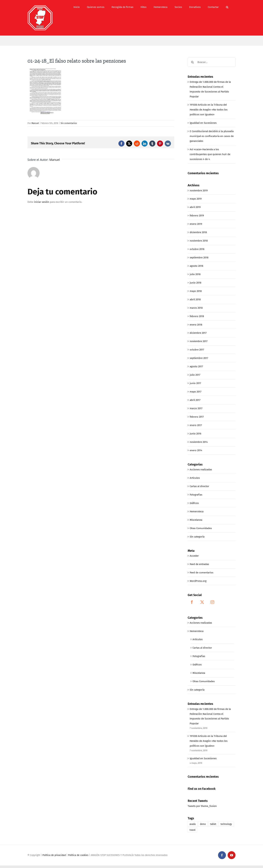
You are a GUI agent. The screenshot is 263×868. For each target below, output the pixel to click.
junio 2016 (195, 434)
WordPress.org (198, 581)
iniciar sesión (42, 202)
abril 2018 (195, 299)
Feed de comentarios (202, 573)
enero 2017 (196, 425)
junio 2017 (195, 383)
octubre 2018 (197, 249)
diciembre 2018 (198, 232)
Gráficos (194, 503)
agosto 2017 (196, 366)
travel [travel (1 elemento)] (192, 830)
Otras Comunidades (201, 528)
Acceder (194, 556)
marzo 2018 (196, 308)
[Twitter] (202, 602)
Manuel (35, 123)
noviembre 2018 (199, 241)
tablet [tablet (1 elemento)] (213, 824)
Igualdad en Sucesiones (203, 123)
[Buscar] (192, 62)
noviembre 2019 (199, 191)
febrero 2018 (197, 316)
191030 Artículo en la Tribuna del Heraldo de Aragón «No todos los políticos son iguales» (209, 110)
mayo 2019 (196, 199)
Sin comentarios (69, 123)
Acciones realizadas (201, 470)
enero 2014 (196, 450)
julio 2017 (195, 375)
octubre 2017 (197, 350)
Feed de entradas (199, 564)
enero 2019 (196, 224)
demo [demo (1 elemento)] (203, 824)
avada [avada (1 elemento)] (193, 824)
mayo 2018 (196, 291)
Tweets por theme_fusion (202, 806)
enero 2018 (196, 325)
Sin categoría (197, 537)
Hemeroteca (197, 511)
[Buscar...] (212, 62)
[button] (227, 7)
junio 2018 (195, 283)
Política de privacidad (54, 855)
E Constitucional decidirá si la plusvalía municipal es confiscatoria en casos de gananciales (212, 136)
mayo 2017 (196, 392)
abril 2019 (195, 207)
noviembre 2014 (199, 442)
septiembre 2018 (199, 257)
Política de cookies (78, 855)
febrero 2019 (197, 216)
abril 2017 (195, 400)
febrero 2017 (197, 417)
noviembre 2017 (199, 341)
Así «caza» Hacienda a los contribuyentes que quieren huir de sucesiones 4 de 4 (210, 154)
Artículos (195, 478)
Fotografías (196, 495)
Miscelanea (196, 520)
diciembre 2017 (198, 333)
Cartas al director (199, 486)
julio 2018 (195, 274)
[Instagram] (212, 602)
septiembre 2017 (199, 358)
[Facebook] (192, 602)
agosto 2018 (196, 266)
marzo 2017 (196, 408)
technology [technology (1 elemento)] (226, 824)
